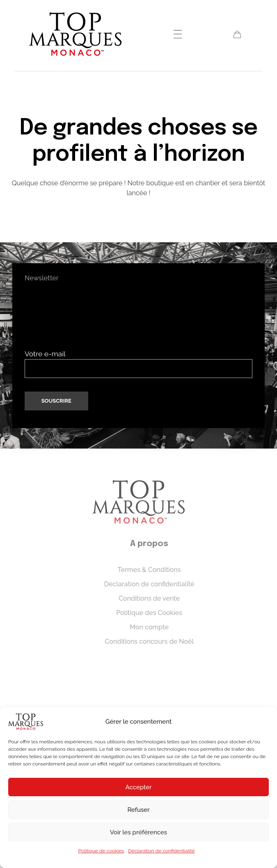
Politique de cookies (101, 851)
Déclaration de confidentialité (161, 851)
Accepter (139, 787)
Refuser (138, 810)
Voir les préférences (138, 832)
